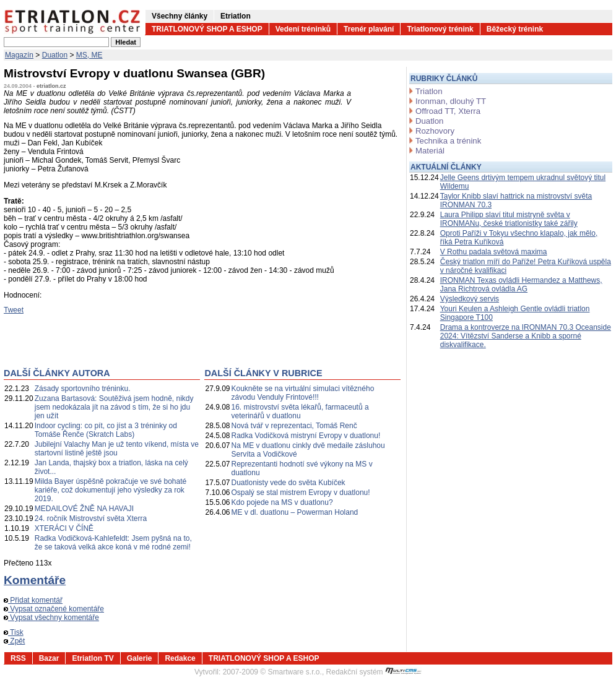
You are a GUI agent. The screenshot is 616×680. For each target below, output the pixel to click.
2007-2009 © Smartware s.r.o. (272, 672)
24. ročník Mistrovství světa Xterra (91, 519)
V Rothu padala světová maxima (494, 252)
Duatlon (55, 55)
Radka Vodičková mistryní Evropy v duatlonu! (306, 436)
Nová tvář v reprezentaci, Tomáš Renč (294, 426)
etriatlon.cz (51, 86)
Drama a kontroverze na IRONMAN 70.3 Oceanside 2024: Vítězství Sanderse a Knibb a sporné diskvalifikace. (526, 336)
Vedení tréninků (303, 29)
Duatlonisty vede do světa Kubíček (288, 483)
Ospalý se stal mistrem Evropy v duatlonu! (301, 493)
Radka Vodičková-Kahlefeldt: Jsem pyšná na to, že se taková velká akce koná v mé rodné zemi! (113, 543)
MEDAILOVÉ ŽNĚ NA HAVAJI (84, 509)
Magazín (19, 55)
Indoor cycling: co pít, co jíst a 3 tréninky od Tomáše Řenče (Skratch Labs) (106, 430)
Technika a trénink (448, 141)
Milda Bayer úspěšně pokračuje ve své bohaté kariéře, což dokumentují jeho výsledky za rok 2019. (111, 490)
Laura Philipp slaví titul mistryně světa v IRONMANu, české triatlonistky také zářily (509, 219)
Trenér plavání (369, 29)
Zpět (14, 641)
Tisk (14, 632)
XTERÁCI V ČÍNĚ (64, 528)
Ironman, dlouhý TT (451, 101)
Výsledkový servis (470, 299)
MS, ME (89, 55)
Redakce (180, 658)
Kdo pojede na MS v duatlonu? (282, 502)
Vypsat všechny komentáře (51, 618)
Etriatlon (236, 16)
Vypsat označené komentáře (54, 609)
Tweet (14, 310)
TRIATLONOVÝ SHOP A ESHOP (207, 29)
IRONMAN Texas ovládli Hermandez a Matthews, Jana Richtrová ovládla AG (521, 285)
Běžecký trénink (515, 29)
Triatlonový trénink (440, 29)
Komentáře (35, 580)
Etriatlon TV (93, 658)
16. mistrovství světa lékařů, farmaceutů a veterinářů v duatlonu (300, 411)
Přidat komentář (33, 600)
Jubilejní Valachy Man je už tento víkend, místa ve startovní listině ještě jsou (117, 449)
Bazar (49, 658)
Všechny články (180, 16)
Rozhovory (435, 131)
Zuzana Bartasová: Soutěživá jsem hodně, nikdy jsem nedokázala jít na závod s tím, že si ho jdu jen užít (114, 407)
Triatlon (429, 91)
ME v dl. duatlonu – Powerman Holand (295, 512)
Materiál (430, 151)
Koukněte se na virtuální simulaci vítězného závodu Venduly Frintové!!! (303, 393)
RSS (18, 658)
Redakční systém (374, 672)
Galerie (140, 658)
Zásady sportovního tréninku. (83, 389)
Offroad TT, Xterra (448, 111)
